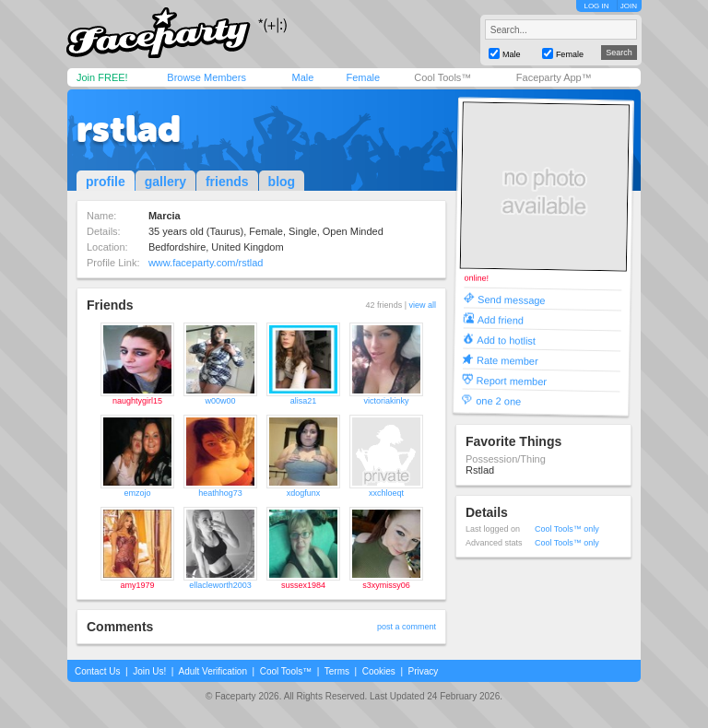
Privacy (424, 671)
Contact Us (97, 671)
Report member (512, 380)
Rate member (507, 360)
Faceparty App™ (554, 77)
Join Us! (149, 671)
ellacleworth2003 (220, 585)
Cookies (379, 671)
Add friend (501, 319)
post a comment (407, 627)
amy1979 (137, 585)
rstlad (129, 129)
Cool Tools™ (442, 77)
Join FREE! (102, 77)
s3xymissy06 (386, 585)
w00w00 (220, 401)
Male (302, 77)
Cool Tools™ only (567, 529)
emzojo (137, 493)
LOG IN (596, 6)
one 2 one (498, 400)
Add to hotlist (506, 340)
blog (282, 182)
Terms (337, 671)
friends (227, 182)
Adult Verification (212, 671)
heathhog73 (220, 493)
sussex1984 (303, 585)
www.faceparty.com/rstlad (206, 263)
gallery (165, 182)
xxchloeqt (386, 493)
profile (106, 182)
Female (363, 77)
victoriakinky (386, 401)
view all (422, 305)
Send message (512, 299)
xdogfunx (304, 493)
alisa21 (304, 401)
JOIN (629, 6)
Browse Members (206, 77)
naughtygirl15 (137, 401)
